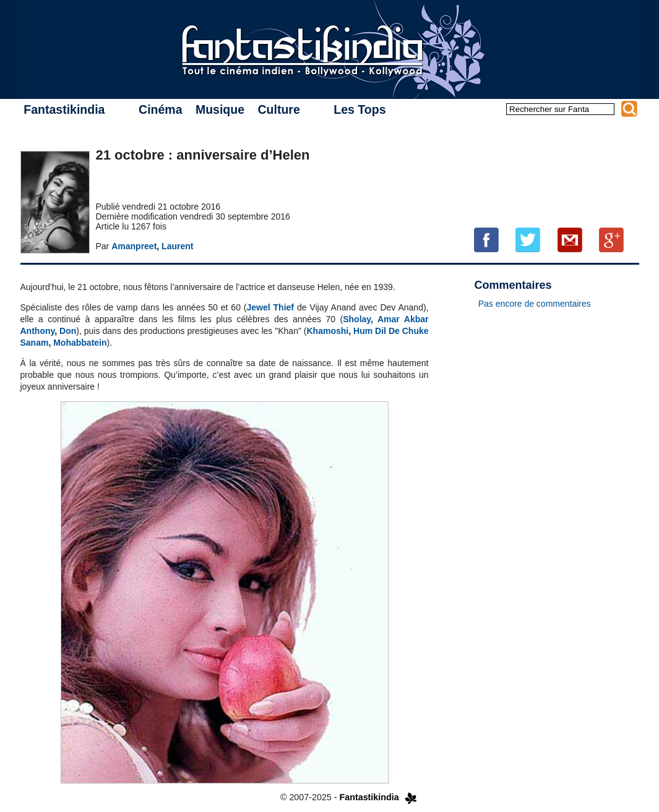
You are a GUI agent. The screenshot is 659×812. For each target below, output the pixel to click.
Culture (278, 109)
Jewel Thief (270, 307)
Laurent (177, 246)
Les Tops (360, 109)
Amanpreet (134, 246)
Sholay (357, 319)
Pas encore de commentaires (535, 304)
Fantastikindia (64, 109)
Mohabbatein (80, 343)
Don (68, 331)
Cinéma (160, 109)
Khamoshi (328, 331)
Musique (220, 109)
